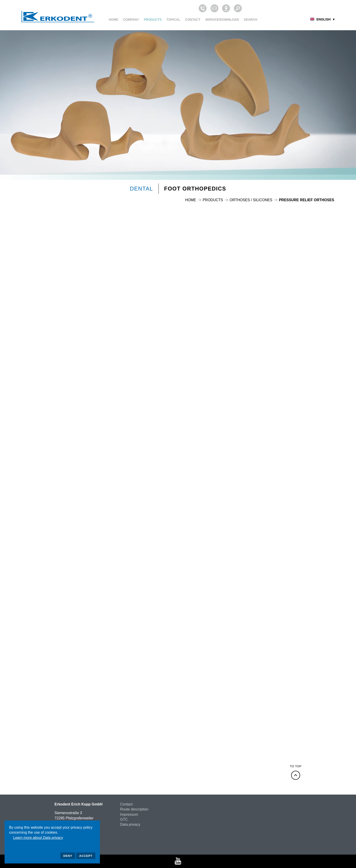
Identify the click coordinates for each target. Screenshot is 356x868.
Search (251, 20)
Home (114, 20)
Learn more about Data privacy (38, 838)
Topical (173, 20)
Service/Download (222, 20)
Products (153, 20)
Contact (193, 20)
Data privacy (130, 824)
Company (131, 20)
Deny (68, 856)
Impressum (129, 814)
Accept (86, 856)
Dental (141, 189)
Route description (134, 809)
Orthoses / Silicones (251, 200)
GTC (124, 819)
